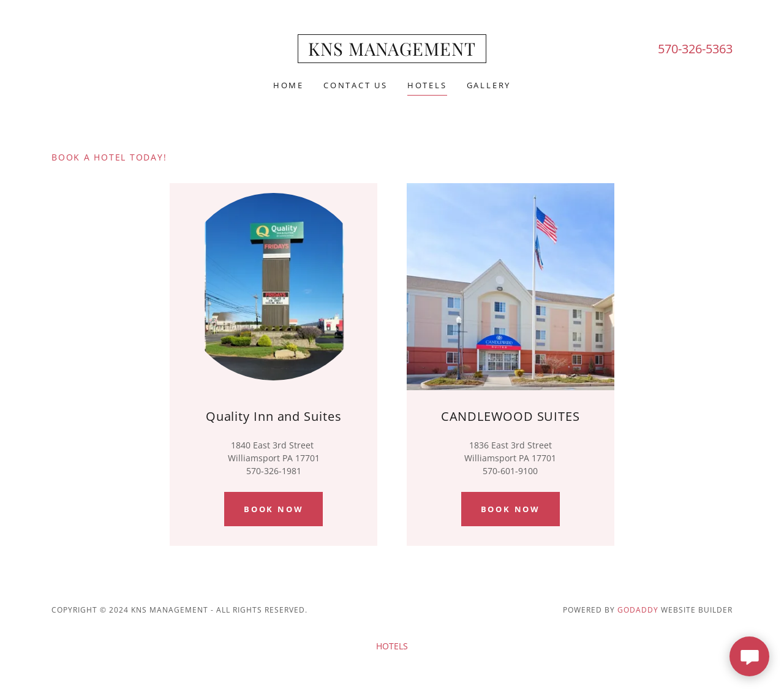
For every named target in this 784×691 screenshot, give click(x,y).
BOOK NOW (273, 509)
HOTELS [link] (427, 85)
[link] (392, 52)
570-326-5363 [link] (695, 49)
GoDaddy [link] (638, 610)
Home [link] (288, 85)
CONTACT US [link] (356, 85)
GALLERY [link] (489, 85)
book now (511, 509)
